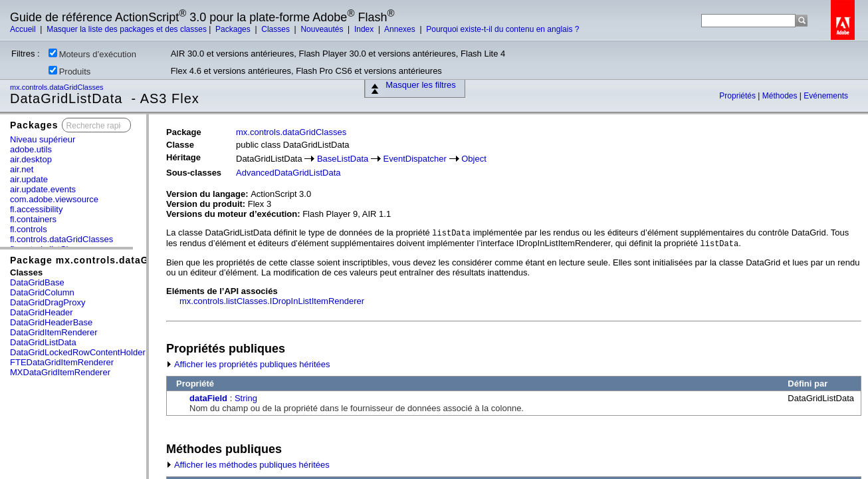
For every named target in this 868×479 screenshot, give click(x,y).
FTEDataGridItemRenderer (62, 362)
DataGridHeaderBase (51, 322)
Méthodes (781, 96)
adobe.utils (31, 149)
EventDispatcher (415, 159)
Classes (276, 29)
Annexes (401, 29)
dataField (208, 398)
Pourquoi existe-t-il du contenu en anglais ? (502, 29)
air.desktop (31, 159)
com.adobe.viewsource (54, 199)
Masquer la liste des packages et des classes (127, 29)
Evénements (826, 96)
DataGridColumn (42, 292)
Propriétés (738, 96)
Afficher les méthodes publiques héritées (248, 465)
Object (474, 159)
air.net (22, 169)
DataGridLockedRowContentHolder (78, 352)
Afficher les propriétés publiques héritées (248, 364)
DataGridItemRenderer (54, 332)
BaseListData (343, 159)
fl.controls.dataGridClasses (61, 239)
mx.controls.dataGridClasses (58, 87)
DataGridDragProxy (48, 302)
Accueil (24, 29)
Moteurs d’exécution (92, 54)
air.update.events (43, 189)
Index (365, 29)
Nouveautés (323, 29)
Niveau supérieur (43, 139)
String (246, 398)
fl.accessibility (36, 209)
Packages (234, 29)
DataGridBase (37, 282)
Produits (70, 71)
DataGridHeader (42, 312)
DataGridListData (43, 342)
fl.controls (29, 229)
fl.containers (33, 219)
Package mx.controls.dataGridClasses (106, 260)
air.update (29, 179)
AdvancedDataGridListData (288, 173)
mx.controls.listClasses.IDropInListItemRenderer (272, 301)
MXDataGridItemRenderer (60, 372)
